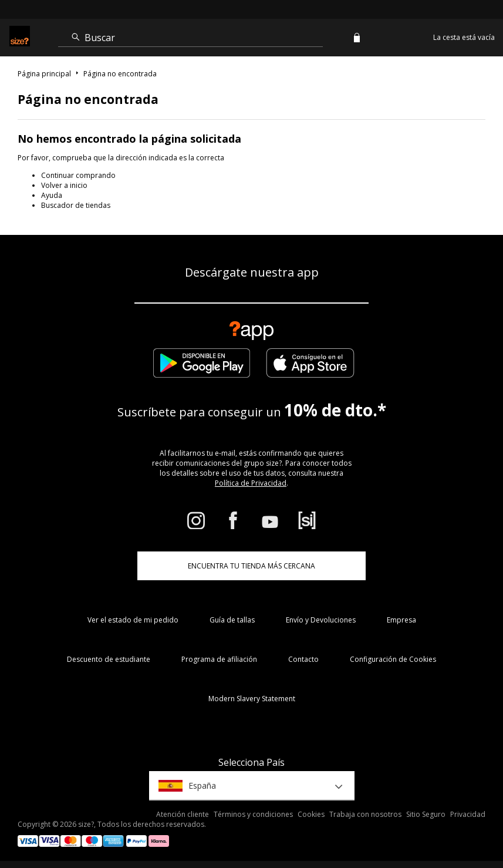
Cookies (311, 814)
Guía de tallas (232, 620)
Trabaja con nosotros (365, 814)
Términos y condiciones (253, 814)
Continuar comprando (78, 175)
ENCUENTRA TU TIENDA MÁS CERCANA (252, 566)
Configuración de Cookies (393, 659)
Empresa (401, 620)
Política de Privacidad (251, 483)
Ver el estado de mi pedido (133, 620)
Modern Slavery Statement (252, 699)
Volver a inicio (64, 185)
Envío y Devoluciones (321, 620)
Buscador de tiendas (76, 205)
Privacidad (468, 814)
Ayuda (52, 195)
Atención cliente (183, 814)
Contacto (303, 659)
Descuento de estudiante (109, 659)
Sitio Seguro (426, 814)
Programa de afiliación (219, 659)
